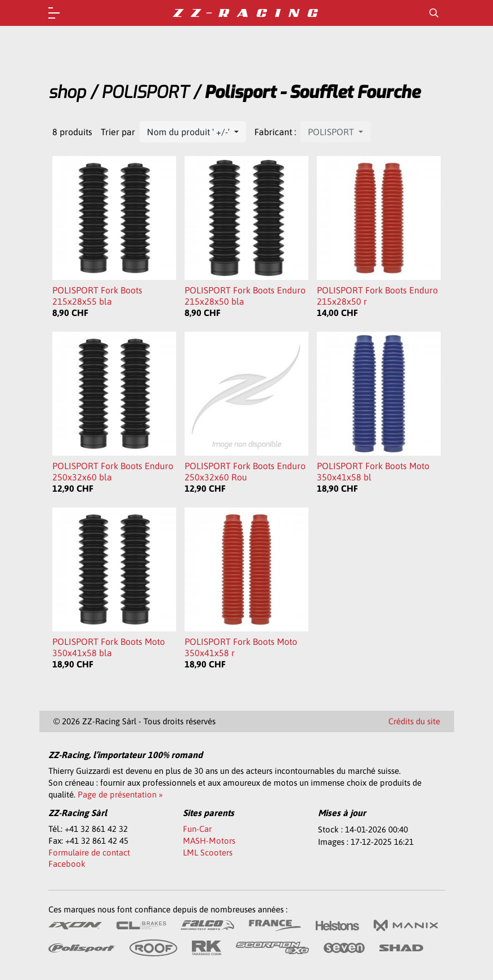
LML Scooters (208, 852)
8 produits (72, 132)
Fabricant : (275, 132)
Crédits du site (414, 721)
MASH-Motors (209, 841)
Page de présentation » (120, 794)
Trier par (118, 132)
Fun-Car (197, 829)
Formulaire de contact (89, 852)
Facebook (67, 864)
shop (67, 92)
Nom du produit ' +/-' (189, 132)
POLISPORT (145, 92)
